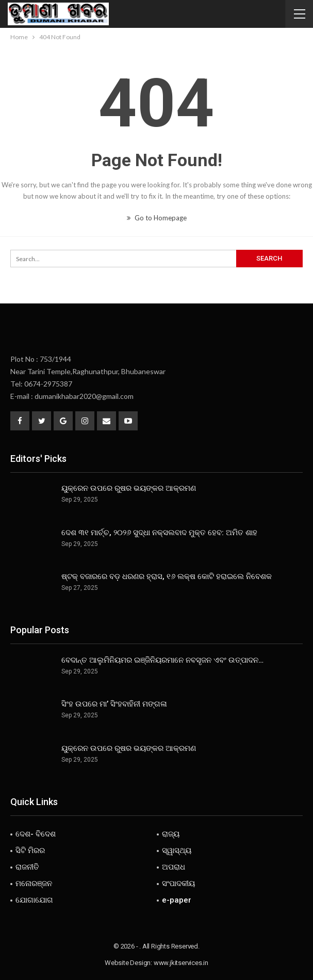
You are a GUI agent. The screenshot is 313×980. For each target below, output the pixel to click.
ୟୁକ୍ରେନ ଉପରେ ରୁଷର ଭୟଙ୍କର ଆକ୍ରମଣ (129, 488)
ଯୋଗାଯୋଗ (34, 900)
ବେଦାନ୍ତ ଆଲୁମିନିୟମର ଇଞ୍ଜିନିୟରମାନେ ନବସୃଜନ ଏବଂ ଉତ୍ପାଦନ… (162, 660)
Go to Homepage (157, 218)
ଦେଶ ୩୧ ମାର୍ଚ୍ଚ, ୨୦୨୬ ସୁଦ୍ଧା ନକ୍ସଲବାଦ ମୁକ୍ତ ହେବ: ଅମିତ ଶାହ (159, 533)
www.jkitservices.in (181, 963)
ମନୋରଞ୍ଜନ (34, 883)
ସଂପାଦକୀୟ (178, 883)
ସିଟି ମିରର (30, 850)
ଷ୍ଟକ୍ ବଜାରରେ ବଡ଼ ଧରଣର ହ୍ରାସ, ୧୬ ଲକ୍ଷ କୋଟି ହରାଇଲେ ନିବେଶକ (167, 576)
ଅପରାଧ (174, 867)
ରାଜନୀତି (27, 867)
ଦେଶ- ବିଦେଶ (36, 834)
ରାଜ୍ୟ (171, 834)
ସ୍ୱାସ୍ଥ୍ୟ (177, 850)
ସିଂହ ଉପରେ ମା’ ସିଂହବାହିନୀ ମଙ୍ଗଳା (114, 704)
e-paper (177, 900)
